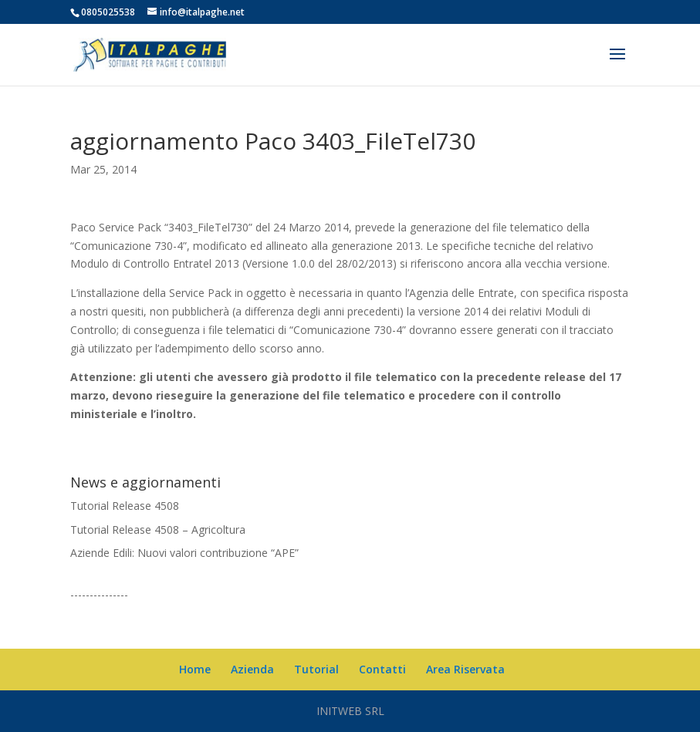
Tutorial (316, 669)
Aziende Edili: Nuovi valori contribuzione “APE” (184, 553)
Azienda (252, 669)
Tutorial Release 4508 (125, 506)
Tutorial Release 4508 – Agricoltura (158, 530)
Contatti (382, 669)
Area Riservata (465, 669)
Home (195, 669)
